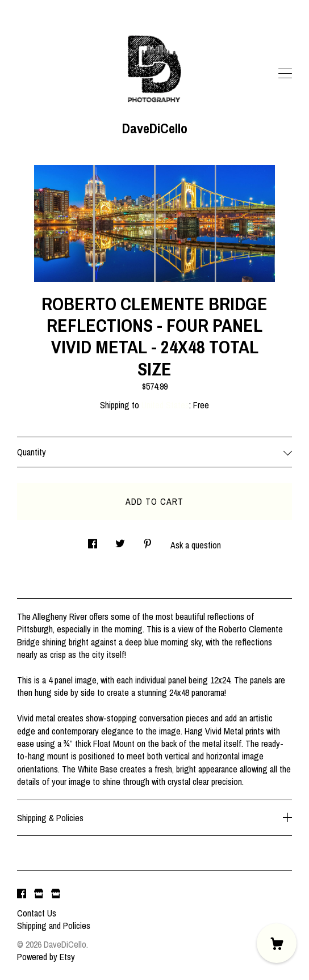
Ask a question (196, 545)
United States (165, 405)
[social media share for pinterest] (148, 541)
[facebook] (22, 894)
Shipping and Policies (54, 926)
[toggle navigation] (285, 74)
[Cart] (277, 943)
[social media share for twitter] (120, 541)
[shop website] (39, 894)
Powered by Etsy (46, 957)
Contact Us (37, 913)
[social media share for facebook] (93, 541)
